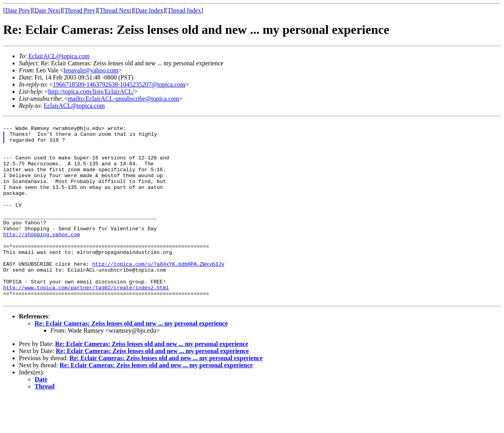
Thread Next (115, 10)
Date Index (149, 10)
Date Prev (18, 10)
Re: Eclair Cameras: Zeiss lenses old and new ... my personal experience (131, 360)
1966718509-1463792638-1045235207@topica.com (119, 84)
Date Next (47, 10)
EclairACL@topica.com (59, 56)
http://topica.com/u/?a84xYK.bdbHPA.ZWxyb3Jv (158, 293)
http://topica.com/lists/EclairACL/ (91, 92)
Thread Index (184, 10)
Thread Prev (80, 10)
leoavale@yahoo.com (91, 70)
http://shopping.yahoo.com (42, 258)
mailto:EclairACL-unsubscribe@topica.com (123, 99)
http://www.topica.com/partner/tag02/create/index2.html (86, 322)
